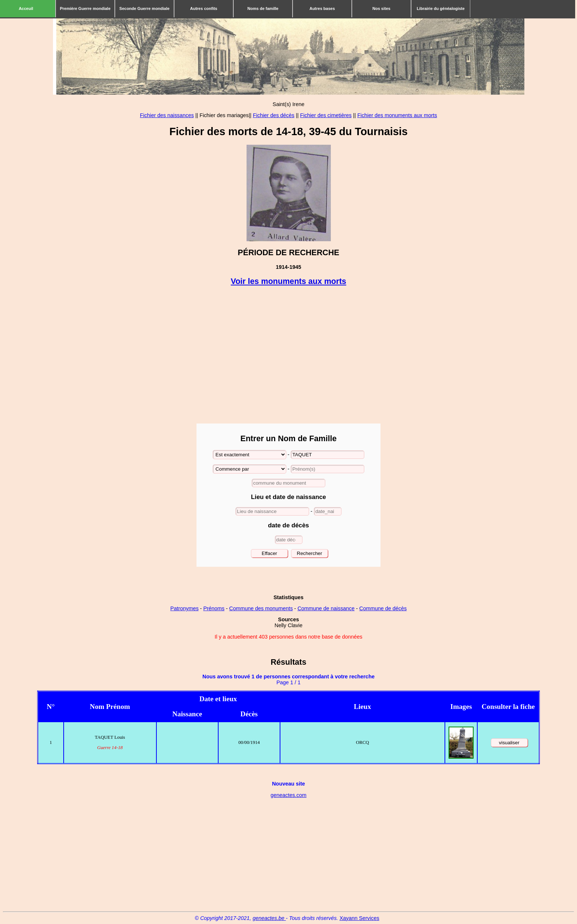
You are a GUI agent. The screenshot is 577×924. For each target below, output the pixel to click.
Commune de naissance (326, 608)
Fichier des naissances (167, 115)
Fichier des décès (274, 115)
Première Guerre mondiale (85, 8)
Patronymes (185, 608)
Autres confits (204, 8)
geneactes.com (288, 795)
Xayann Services (360, 918)
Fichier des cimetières (326, 115)
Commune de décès (383, 608)
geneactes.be (269, 918)
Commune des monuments (261, 608)
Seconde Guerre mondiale (144, 8)
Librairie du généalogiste (440, 8)
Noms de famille (263, 8)
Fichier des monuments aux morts (397, 115)
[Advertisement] (288, 355)
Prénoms (214, 608)
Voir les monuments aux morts (288, 281)
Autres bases (322, 8)
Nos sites (381, 8)
